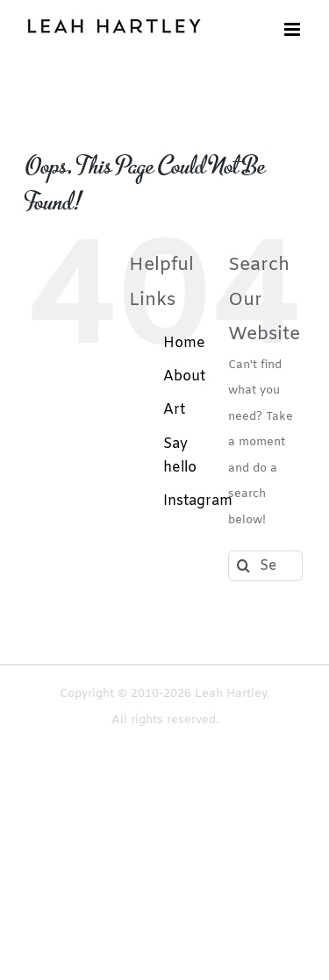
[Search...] (265, 566)
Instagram (198, 501)
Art (174, 410)
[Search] (243, 566)
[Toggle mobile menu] (293, 29)
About (184, 376)
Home (184, 343)
